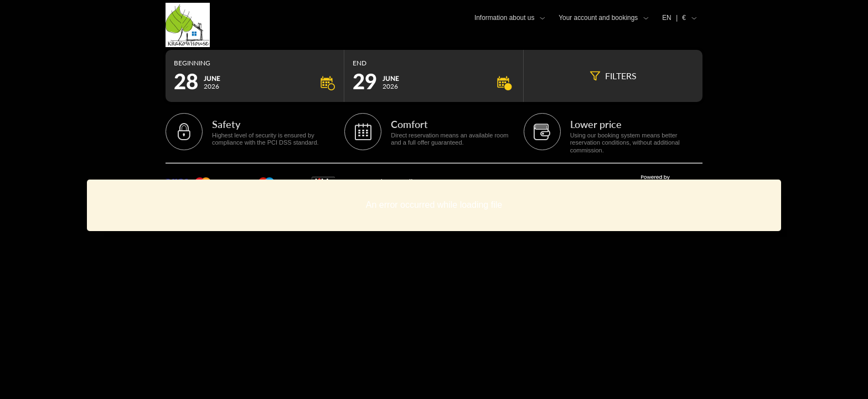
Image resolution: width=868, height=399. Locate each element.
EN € (674, 18)
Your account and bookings (598, 18)
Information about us (504, 18)
